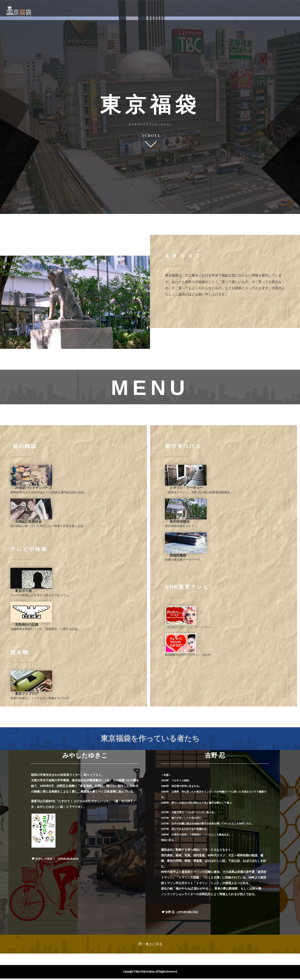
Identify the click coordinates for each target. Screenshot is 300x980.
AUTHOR (232, 19)
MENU (175, 19)
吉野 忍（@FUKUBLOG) (180, 916)
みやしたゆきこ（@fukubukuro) (55, 863)
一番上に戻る (150, 948)
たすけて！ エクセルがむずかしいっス (84, 805)
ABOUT (202, 19)
